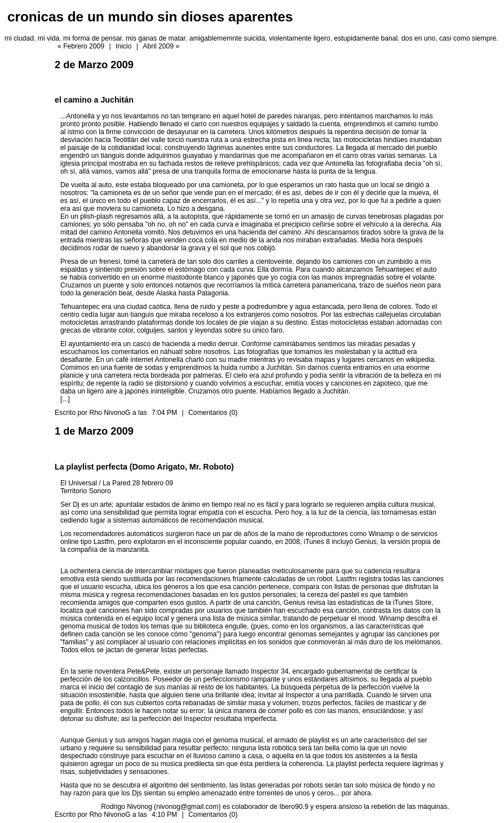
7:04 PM (164, 413)
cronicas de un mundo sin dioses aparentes (150, 17)
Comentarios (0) (213, 413)
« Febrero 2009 (81, 46)
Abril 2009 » (161, 46)
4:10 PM (164, 815)
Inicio (123, 46)
